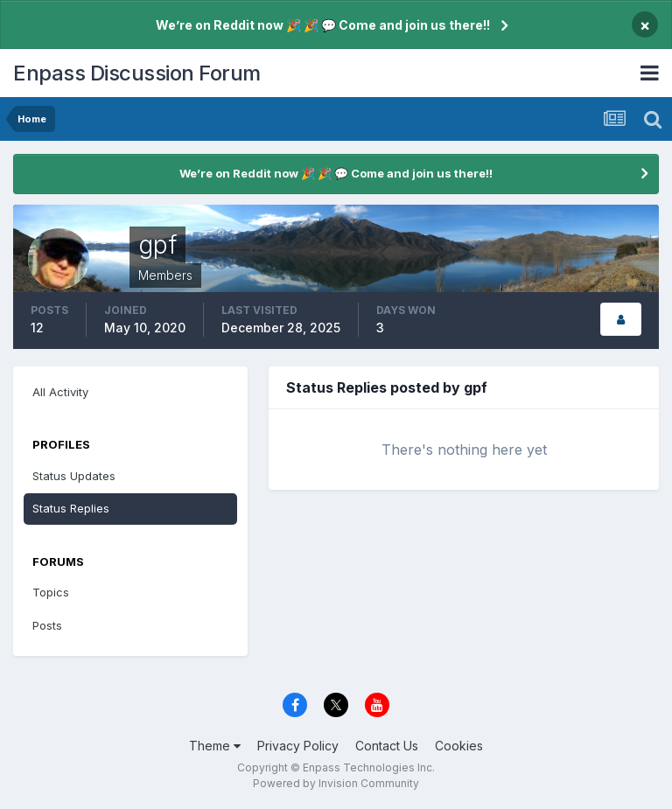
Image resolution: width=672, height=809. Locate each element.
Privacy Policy (298, 746)
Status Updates (74, 476)
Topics (51, 592)
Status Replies (71, 508)
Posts (47, 625)
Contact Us (387, 746)
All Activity (60, 392)
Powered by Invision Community (336, 783)
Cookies (459, 746)
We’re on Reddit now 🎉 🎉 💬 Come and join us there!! (323, 25)
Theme (215, 746)
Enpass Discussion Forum (137, 73)
